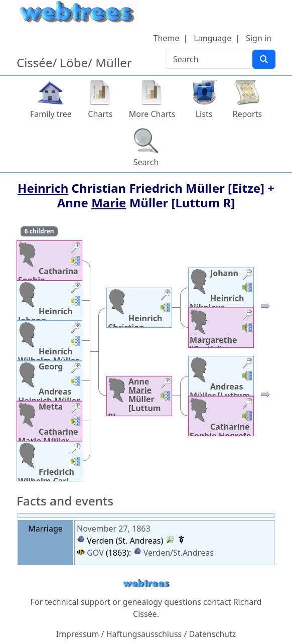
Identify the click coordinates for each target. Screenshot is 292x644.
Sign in (259, 38)
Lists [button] (204, 114)
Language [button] (212, 38)
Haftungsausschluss (144, 634)
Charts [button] (100, 114)
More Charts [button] (152, 114)
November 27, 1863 (114, 529)
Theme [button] (167, 38)
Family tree (51, 114)
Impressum (78, 634)
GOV (90, 553)
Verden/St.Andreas (179, 553)
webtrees (146, 584)
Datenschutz (213, 634)
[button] (76, 249)
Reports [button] (248, 114)
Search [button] (146, 162)
